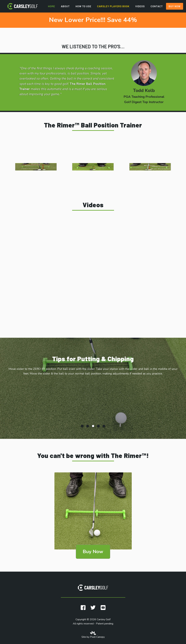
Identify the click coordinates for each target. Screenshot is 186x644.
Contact (157, 6)
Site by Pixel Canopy (93, 637)
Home (52, 6)
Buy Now (175, 6)
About (65, 6)
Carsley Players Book (113, 6)
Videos (140, 6)
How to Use (83, 6)
